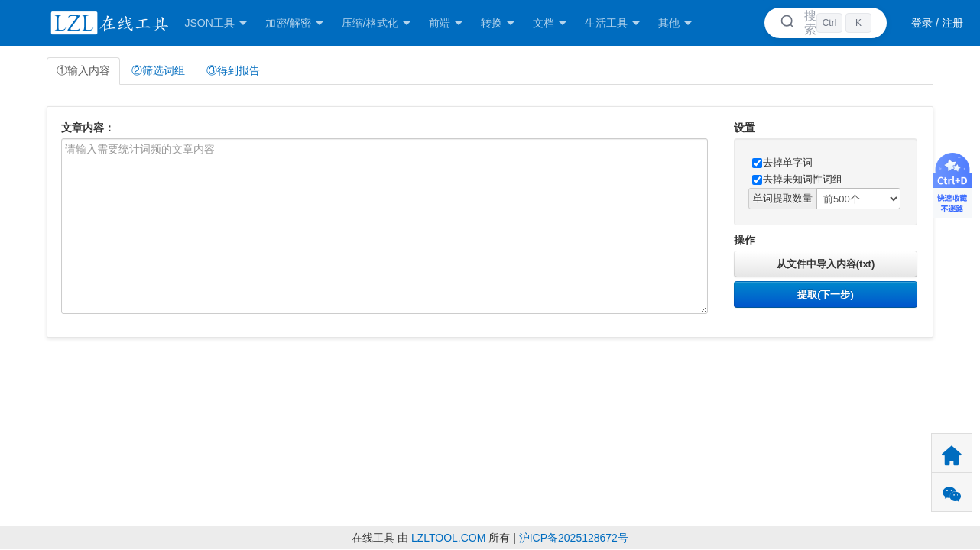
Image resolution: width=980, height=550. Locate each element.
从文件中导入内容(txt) (826, 264)
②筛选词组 (158, 71)
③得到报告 (233, 71)
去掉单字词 (782, 162)
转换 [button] (498, 23)
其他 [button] (675, 23)
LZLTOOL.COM (449, 538)
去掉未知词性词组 (797, 179)
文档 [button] (550, 23)
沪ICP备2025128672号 (574, 538)
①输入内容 (83, 71)
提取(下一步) (826, 294)
